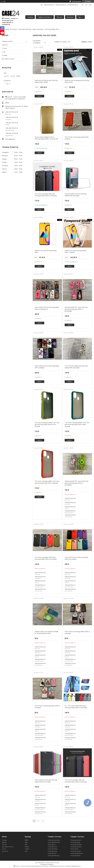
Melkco (27, 847)
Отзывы (5, 55)
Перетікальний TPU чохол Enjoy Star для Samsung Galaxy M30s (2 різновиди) (76, 483)
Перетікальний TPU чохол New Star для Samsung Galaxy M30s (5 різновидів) (76, 309)
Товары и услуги (7, 41)
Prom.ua (57, 863)
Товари (4, 840)
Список (90, 42)
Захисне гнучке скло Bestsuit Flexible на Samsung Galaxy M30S (46, 632)
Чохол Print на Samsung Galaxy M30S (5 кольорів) (77, 632)
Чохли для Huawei (76, 847)
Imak (26, 842)
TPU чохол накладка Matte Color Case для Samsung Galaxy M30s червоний (47, 482)
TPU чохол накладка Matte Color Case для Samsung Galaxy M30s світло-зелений (47, 424)
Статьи (4, 48)
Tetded (27, 849)
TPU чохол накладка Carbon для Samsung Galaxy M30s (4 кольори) (46, 558)
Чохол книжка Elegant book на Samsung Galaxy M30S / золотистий (46, 138)
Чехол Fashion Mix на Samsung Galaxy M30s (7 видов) (47, 367)
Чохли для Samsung (25, 29)
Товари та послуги (44, 17)
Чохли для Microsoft (54, 842)
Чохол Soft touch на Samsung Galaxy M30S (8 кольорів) (76, 558)
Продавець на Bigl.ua (47, 864)
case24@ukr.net (10, 139)
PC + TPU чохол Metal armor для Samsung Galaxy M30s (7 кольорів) (76, 707)
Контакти (70, 17)
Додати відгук (86, 5)
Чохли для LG (52, 844)
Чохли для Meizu (53, 849)
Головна (30, 17)
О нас (4, 52)
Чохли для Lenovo (76, 840)
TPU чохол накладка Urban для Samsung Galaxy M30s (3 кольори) (46, 195)
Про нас (59, 17)
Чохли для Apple (75, 842)
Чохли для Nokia (75, 856)
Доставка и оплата (8, 59)
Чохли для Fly (74, 849)
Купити (39, 96)
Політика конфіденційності (73, 866)
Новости (5, 45)
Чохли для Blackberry (77, 853)
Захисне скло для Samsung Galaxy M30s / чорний (76, 251)
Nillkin (27, 840)
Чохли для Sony (52, 851)
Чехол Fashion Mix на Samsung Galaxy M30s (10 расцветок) (47, 308)
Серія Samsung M (38, 29)
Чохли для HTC (52, 853)
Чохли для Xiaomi (76, 851)
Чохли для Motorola (54, 856)
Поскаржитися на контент (57, 866)
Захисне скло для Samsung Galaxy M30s (46, 251)
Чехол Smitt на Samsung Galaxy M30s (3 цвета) (77, 138)
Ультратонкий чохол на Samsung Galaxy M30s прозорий (75, 195)
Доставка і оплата (8, 847)
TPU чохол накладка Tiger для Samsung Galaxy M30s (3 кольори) (76, 781)
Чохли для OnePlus (76, 844)
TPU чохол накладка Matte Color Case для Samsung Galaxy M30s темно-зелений (77, 424)
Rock (26, 851)
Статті (4, 849)
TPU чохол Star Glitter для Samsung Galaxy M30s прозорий (76, 367)
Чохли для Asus (52, 847)
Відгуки (4, 842)
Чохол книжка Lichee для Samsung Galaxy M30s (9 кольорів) (46, 781)
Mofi (26, 844)
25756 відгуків (76, 1)
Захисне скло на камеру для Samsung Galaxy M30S (77, 81)
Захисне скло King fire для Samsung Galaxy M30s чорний (46, 81)
